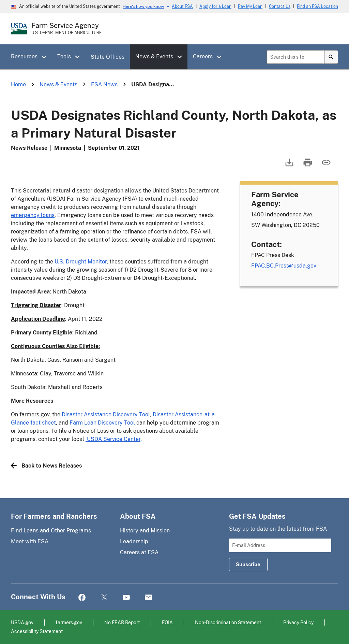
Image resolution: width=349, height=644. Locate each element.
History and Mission (145, 531)
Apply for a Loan (215, 6)
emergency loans (33, 215)
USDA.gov (22, 622)
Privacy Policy (298, 622)
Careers (203, 56)
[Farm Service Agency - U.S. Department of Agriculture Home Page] (66, 29)
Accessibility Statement (37, 631)
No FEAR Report (122, 622)
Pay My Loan (250, 6)
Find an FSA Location (317, 6)
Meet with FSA (30, 541)
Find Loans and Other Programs (51, 531)
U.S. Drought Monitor (81, 262)
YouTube (126, 598)
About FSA (182, 6)
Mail (148, 598)
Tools (64, 56)
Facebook (82, 598)
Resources (24, 56)
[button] (46, 57)
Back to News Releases (46, 466)
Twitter (104, 598)
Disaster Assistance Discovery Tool (106, 414)
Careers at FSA (139, 552)
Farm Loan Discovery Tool (102, 423)
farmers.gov (69, 622)
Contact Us (280, 6)
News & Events (154, 56)
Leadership (134, 541)
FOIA (167, 622)
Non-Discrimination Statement (228, 622)
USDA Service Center (113, 439)
